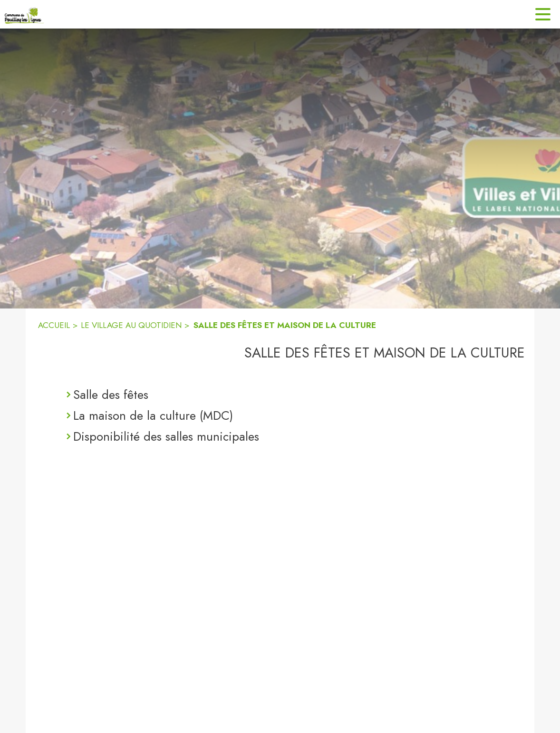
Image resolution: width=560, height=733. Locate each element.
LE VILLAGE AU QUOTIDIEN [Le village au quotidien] (131, 325)
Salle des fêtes (111, 395)
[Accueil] (24, 14)
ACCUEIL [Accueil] (54, 325)
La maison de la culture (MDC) (153, 415)
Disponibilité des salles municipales (166, 436)
